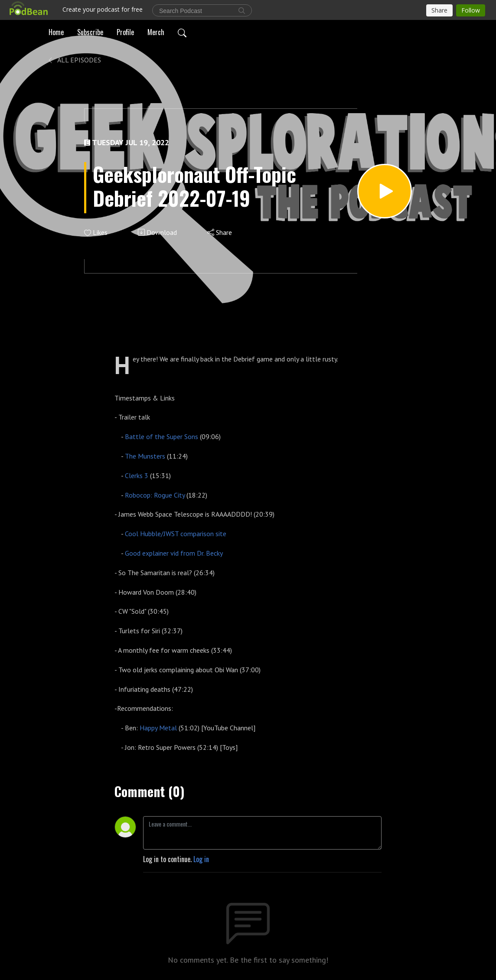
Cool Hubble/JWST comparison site (176, 534)
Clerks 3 (137, 475)
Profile (125, 32)
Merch (156, 32)
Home (56, 32)
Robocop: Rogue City (155, 495)
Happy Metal (158, 728)
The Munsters (145, 456)
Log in (201, 859)
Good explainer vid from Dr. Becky (174, 553)
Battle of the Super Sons (162, 436)
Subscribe (90, 32)
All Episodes (74, 60)
